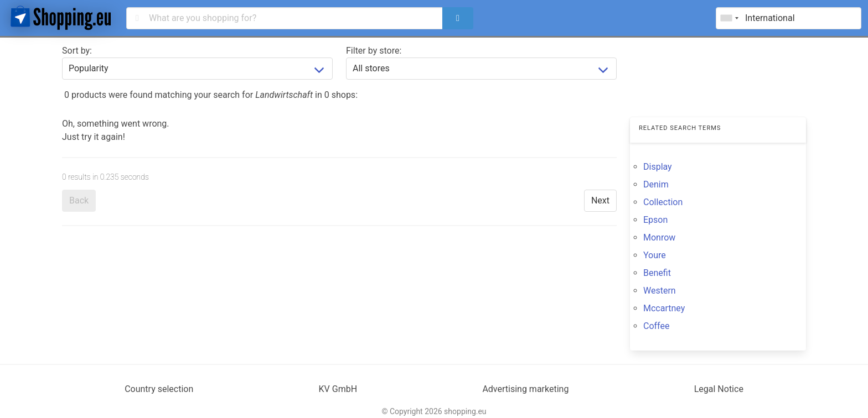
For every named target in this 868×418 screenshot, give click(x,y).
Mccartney (664, 308)
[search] (458, 18)
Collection (663, 202)
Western (660, 291)
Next (600, 200)
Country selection (159, 389)
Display (658, 167)
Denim (656, 184)
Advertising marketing (525, 389)
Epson (655, 220)
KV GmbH (338, 389)
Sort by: (77, 51)
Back (79, 200)
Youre (655, 255)
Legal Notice (719, 389)
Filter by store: (374, 51)
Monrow (659, 237)
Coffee (656, 326)
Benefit (657, 273)
